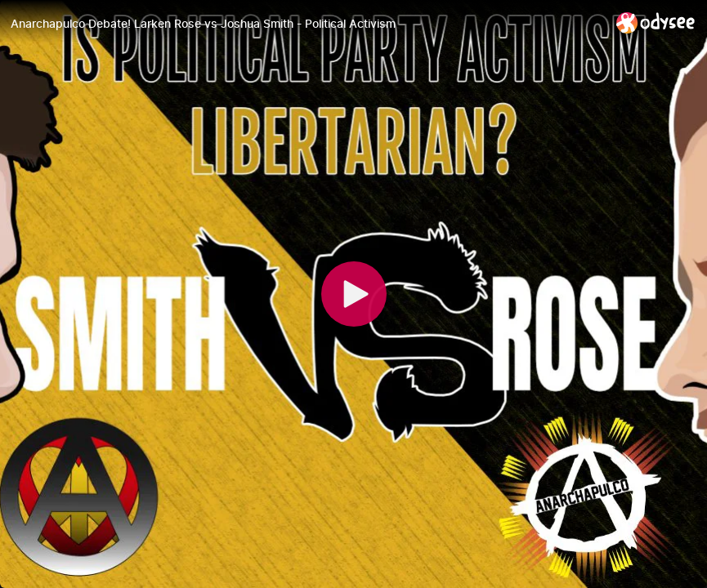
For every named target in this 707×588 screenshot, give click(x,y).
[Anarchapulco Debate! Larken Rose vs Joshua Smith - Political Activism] (307, 24)
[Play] (354, 294)
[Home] (656, 22)
